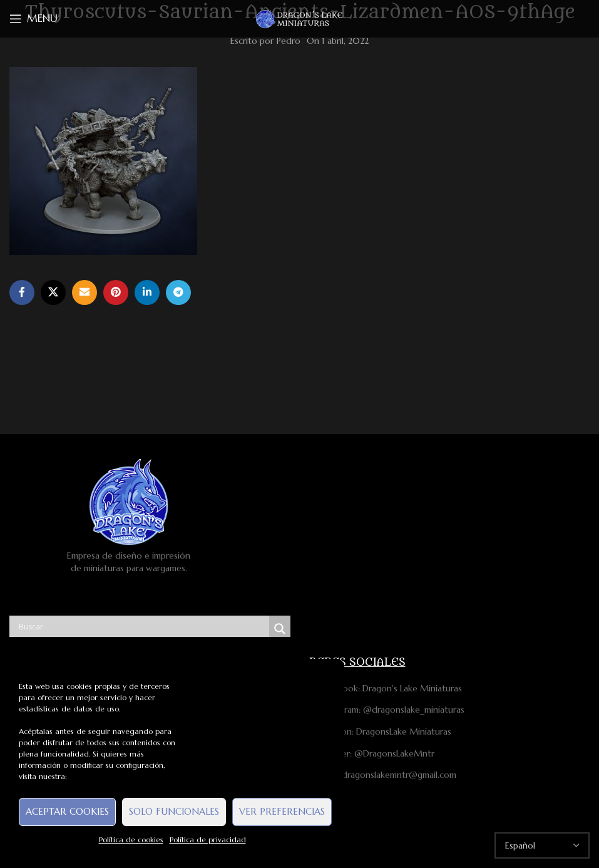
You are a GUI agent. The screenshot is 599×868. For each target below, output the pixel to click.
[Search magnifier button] (280, 629)
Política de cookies (131, 840)
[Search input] (142, 626)
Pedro (289, 41)
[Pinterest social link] (116, 292)
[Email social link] (84, 292)
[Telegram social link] (178, 292)
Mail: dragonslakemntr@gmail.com (383, 775)
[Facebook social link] (22, 292)
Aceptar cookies (67, 811)
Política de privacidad (208, 840)
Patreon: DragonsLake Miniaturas (380, 731)
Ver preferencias (282, 811)
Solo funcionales (174, 811)
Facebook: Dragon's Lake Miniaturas (386, 688)
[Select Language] (542, 845)
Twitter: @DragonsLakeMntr (372, 753)
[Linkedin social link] (147, 292)
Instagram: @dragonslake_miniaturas (387, 710)
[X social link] (53, 292)
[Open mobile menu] (33, 19)
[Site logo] (300, 18)
